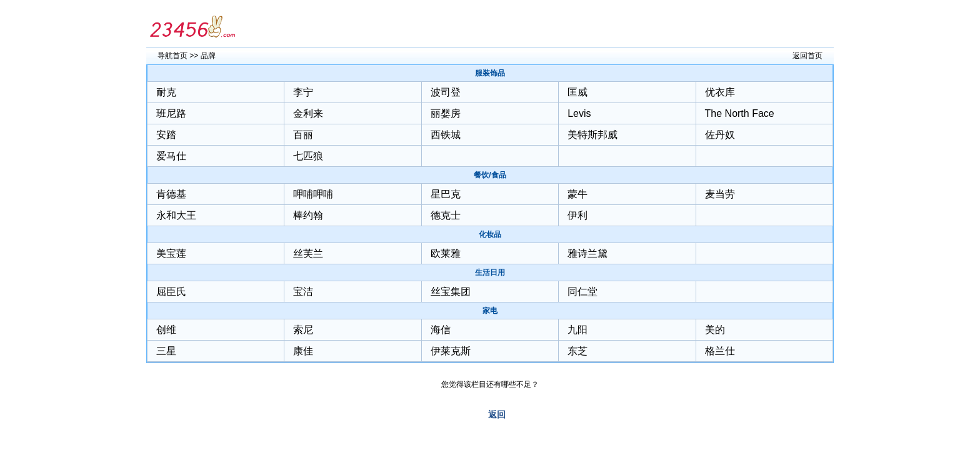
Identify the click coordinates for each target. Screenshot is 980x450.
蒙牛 (577, 194)
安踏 (166, 135)
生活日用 (490, 272)
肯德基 (171, 194)
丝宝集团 (451, 292)
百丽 (303, 135)
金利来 (308, 113)
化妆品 (490, 234)
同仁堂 (582, 292)
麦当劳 (720, 194)
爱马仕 (171, 156)
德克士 (446, 215)
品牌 (208, 56)
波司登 (446, 92)
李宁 (303, 92)
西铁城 (446, 135)
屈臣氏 (171, 292)
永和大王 (176, 215)
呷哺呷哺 (313, 194)
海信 (441, 330)
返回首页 (807, 56)
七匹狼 (308, 156)
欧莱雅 (446, 253)
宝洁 (303, 292)
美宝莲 (171, 253)
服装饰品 (490, 73)
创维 (166, 330)
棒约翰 (308, 215)
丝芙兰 (308, 253)
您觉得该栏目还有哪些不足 (486, 384)
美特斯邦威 (592, 135)
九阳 (577, 330)
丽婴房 (446, 113)
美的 (715, 330)
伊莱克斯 (451, 351)
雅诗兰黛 (587, 253)
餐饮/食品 (490, 175)
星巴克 (446, 194)
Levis (579, 113)
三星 (166, 351)
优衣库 (720, 92)
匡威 (577, 92)
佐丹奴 (720, 135)
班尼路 (171, 113)
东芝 (577, 351)
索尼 (303, 330)
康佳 (303, 351)
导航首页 (172, 56)
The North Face (740, 113)
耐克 (166, 92)
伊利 (577, 215)
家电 (490, 311)
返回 (497, 414)
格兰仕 (720, 351)
